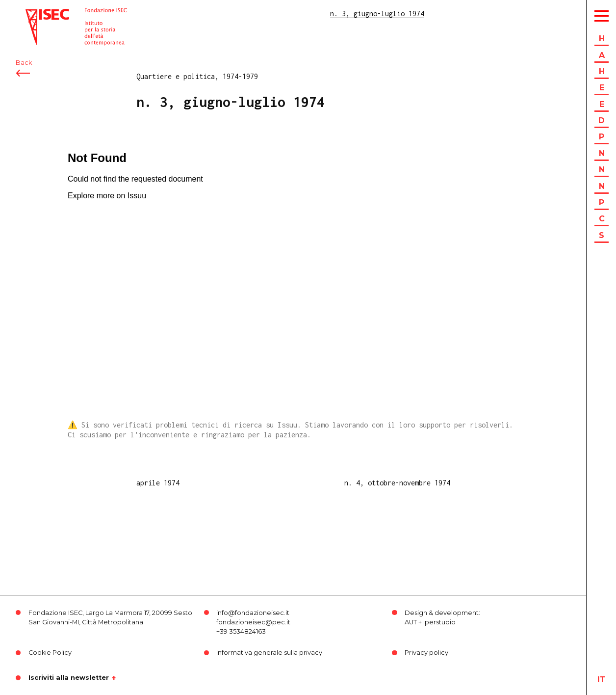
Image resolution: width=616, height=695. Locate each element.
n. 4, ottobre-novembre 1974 (397, 483)
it (602, 680)
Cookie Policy (50, 653)
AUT (411, 622)
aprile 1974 (158, 483)
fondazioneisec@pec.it (253, 622)
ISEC (33, 13)
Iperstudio (439, 622)
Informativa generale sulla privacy (269, 653)
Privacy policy (426, 653)
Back (24, 63)
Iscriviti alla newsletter (69, 678)
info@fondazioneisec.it (253, 613)
